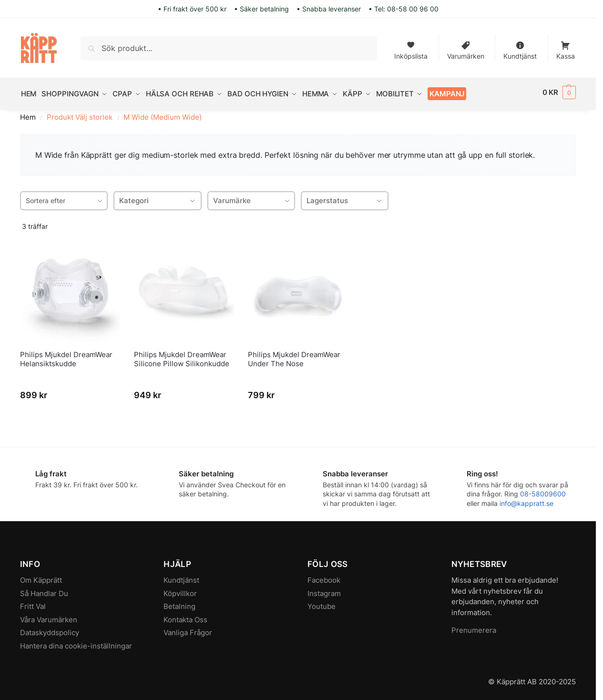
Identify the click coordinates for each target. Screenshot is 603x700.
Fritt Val (33, 603)
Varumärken (466, 48)
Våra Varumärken (49, 616)
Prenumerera (474, 627)
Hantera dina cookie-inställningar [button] (76, 643)
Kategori (157, 197)
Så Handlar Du (44, 590)
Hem (28, 114)
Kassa (566, 48)
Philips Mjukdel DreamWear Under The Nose (294, 356)
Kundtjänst (520, 48)
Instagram (324, 590)
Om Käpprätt (41, 577)
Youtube (322, 603)
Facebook (324, 577)
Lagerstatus (345, 197)
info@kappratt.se (526, 500)
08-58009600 (543, 491)
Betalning (179, 603)
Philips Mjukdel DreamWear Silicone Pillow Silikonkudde (182, 356)
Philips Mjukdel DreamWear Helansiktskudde (66, 356)
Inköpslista (411, 48)
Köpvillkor (180, 590)
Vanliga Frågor (188, 629)
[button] (559, 93)
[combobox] (64, 197)
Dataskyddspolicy (50, 629)
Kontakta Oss (185, 616)
